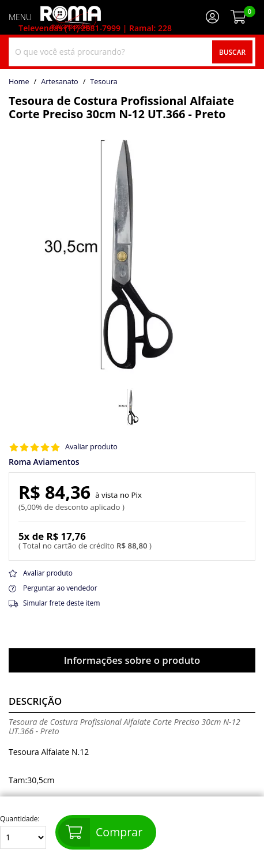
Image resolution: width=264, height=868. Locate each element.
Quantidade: (23, 832)
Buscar (232, 52)
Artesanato (59, 82)
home (19, 82)
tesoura (103, 82)
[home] (71, 17)
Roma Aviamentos (44, 462)
